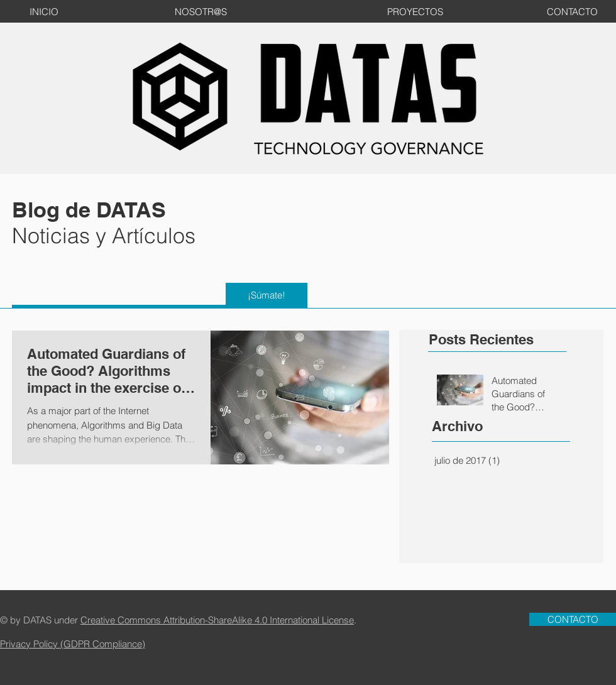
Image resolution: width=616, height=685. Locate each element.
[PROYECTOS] (415, 11)
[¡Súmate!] (267, 295)
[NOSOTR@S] (201, 11)
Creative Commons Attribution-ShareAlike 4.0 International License (217, 620)
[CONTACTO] (572, 11)
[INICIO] (44, 11)
